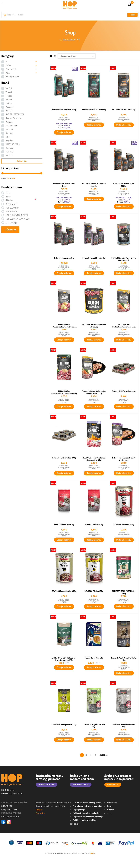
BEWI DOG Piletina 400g (94, 591)
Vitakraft (9, 92)
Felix (7, 137)
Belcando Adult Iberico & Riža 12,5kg (64, 185)
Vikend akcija (11, 223)
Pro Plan (9, 100)
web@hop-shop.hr (9, 810)
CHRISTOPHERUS (13, 144)
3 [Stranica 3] (91, 755)
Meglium (9, 122)
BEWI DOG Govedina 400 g (124, 525)
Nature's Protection (13, 118)
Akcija (110, 813)
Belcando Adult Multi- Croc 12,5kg (124, 185)
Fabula (92, 854)
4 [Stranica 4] (95, 755)
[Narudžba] (77, 56)
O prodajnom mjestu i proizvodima (88, 806)
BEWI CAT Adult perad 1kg (64, 525)
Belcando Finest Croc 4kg (64, 258)
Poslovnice (40, 813)
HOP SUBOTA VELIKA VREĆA (18, 219)
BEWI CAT (10, 152)
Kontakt (39, 810)
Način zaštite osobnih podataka (86, 813)
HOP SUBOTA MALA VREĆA (17, 215)
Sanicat (9, 96)
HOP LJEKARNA (12, 208)
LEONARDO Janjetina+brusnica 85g (124, 726)
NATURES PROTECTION (15, 114)
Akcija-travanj (12, 204)
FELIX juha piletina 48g (94, 658)
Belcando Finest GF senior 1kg (94, 258)
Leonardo (9, 129)
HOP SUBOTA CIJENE (64, 124)
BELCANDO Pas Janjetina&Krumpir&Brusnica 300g (64, 326)
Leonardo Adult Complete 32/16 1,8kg (124, 659)
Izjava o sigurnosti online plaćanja (87, 803)
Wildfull (9, 88)
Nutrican (9, 111)
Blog (109, 806)
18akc (8, 193)
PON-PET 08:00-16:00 (11, 817)
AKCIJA (9, 200)
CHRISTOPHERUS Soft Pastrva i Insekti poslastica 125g (64, 659)
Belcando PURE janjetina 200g (64, 458)
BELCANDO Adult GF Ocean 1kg (94, 110)
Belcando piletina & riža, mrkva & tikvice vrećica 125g (94, 392)
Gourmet (9, 133)
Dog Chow (10, 140)
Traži (132, 15)
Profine (8, 103)
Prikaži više (22, 161)
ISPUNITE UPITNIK (46, 785)
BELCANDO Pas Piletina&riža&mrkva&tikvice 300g (124, 326)
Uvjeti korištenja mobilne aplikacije (88, 817)
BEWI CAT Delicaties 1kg (94, 525)
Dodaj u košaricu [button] (64, 132)
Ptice (8, 73)
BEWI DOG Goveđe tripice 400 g (64, 591)
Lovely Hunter (11, 126)
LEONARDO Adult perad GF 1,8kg (64, 725)
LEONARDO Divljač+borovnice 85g (94, 726)
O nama (111, 810)
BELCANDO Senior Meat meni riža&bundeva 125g (94, 459)
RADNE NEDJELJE (81, 785)
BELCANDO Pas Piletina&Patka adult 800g (94, 326)
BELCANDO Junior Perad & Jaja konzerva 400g (124, 259)
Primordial (10, 107)
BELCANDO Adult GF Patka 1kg (124, 110)
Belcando (9, 155)
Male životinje (11, 69)
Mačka (8, 65)
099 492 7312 (7, 806)
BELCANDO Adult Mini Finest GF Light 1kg (94, 185)
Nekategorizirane (12, 76)
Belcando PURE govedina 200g (124, 391)
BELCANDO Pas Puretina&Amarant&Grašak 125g (64, 392)
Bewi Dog (9, 148)
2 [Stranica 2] (86, 755)
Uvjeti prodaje (79, 810)
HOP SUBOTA (11, 211)
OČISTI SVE (10, 230)
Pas (7, 62)
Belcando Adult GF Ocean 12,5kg (64, 110)
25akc (8, 196)
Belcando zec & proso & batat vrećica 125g (124, 459)
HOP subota (112, 803)
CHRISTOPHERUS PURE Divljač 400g (124, 592)
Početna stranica (69, 39)
